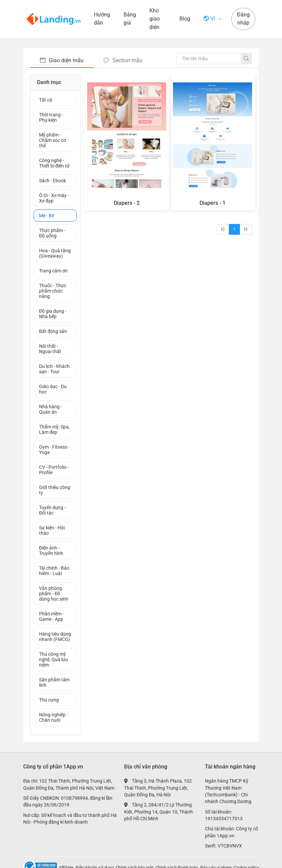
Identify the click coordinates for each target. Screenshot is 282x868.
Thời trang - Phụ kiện (51, 117)
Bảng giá (130, 19)
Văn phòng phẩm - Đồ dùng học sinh (54, 594)
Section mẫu (123, 60)
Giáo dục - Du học (53, 389)
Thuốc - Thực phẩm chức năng (53, 291)
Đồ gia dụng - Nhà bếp (53, 314)
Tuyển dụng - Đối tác (52, 510)
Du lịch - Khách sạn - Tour (54, 369)
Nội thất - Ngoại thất (50, 349)
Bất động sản (53, 331)
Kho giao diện (155, 19)
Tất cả (46, 100)
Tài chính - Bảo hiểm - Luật (54, 571)
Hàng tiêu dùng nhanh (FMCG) (55, 637)
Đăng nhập (243, 19)
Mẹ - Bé (47, 216)
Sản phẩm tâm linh (54, 682)
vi (210, 19)
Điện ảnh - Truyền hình (51, 551)
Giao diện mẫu (62, 60)
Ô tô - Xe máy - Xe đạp (54, 198)
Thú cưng (49, 700)
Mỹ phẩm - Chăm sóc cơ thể (52, 140)
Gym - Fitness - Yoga (54, 450)
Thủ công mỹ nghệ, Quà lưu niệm (54, 659)
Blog (185, 19)
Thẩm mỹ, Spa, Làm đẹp (54, 429)
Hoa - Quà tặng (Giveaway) (55, 253)
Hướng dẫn (102, 19)
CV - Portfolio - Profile (54, 470)
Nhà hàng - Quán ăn (50, 409)
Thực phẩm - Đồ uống (52, 233)
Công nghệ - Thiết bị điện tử (54, 163)
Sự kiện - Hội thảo (52, 530)
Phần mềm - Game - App (51, 616)
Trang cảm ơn (53, 271)
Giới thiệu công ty (55, 490)
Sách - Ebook (52, 181)
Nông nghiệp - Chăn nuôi (54, 717)
